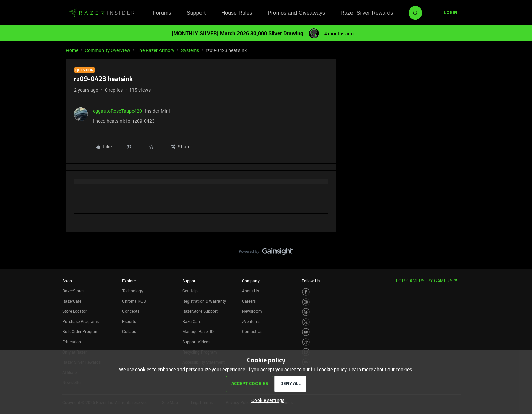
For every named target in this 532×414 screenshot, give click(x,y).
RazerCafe (72, 301)
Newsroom (252, 311)
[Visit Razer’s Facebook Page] (306, 292)
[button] (451, 13)
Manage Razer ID (198, 331)
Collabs (129, 331)
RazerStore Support (200, 311)
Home (72, 50)
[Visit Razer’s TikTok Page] (306, 342)
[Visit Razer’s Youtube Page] (306, 332)
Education (72, 342)
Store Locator (75, 311)
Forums (162, 13)
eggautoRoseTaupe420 (118, 111)
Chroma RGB (134, 301)
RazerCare (192, 321)
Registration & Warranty (204, 301)
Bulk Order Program (80, 331)
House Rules (237, 13)
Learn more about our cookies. (381, 369)
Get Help (190, 291)
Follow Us (311, 281)
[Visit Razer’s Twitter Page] (306, 322)
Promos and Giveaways (296, 13)
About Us (250, 291)
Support (196, 13)
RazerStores (73, 291)
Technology (133, 291)
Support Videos (196, 342)
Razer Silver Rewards (367, 13)
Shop (67, 281)
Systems (190, 50)
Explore (129, 281)
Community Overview (108, 50)
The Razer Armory (156, 50)
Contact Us (252, 331)
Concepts (131, 311)
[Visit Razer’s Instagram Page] (306, 302)
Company (251, 281)
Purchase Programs (81, 321)
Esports (129, 321)
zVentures (251, 321)
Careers (249, 301)
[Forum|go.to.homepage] (101, 13)
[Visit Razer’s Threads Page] (306, 312)
